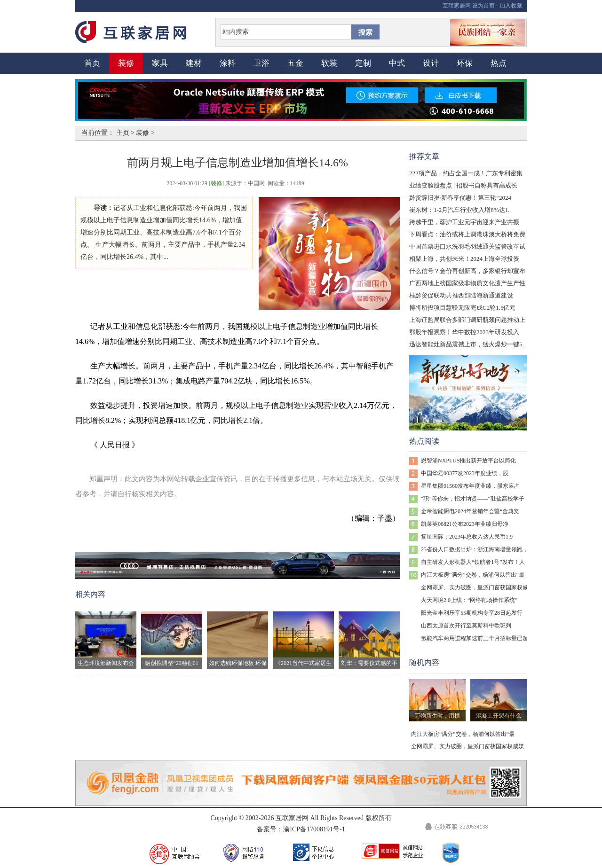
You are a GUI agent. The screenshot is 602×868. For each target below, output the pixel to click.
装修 (126, 63)
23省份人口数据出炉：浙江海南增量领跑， (475, 549)
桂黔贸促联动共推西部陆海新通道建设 (461, 295)
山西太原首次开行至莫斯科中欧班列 (466, 626)
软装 (329, 63)
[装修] (216, 183)
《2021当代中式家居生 (303, 639)
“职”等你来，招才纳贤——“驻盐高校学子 (473, 499)
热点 (499, 63)
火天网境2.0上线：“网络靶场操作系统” (469, 600)
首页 (92, 63)
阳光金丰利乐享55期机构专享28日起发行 (472, 613)
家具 (160, 63)
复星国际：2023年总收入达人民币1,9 (467, 537)
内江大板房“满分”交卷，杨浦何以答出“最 (473, 575)
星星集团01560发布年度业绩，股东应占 (470, 486)
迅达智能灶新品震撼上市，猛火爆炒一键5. (467, 344)
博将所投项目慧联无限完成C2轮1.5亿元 (462, 308)
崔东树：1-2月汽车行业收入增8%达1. (459, 210)
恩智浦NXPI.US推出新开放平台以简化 (468, 461)
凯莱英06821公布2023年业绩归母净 (465, 524)
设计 (431, 63)
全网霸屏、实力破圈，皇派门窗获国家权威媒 (477, 587)
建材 (194, 63)
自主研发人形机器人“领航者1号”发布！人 (473, 562)
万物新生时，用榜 (437, 716)
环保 (465, 63)
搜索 (365, 32)
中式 (397, 63)
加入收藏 (511, 6)
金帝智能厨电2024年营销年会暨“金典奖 (470, 511)
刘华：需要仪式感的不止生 (369, 640)
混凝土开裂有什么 (499, 716)
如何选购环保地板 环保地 (238, 640)
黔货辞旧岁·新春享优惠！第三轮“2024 (460, 198)
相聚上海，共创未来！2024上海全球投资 (464, 259)
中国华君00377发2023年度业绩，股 (465, 473)
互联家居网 (457, 6)
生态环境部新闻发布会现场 (106, 640)
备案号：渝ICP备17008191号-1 (301, 829)
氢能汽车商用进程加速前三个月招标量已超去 (477, 638)
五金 (295, 63)
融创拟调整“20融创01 (172, 639)
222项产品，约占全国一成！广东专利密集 (466, 173)
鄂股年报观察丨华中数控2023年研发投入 (464, 332)
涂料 (228, 63)
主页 (123, 133)
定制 (363, 63)
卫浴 (261, 63)
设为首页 (483, 6)
